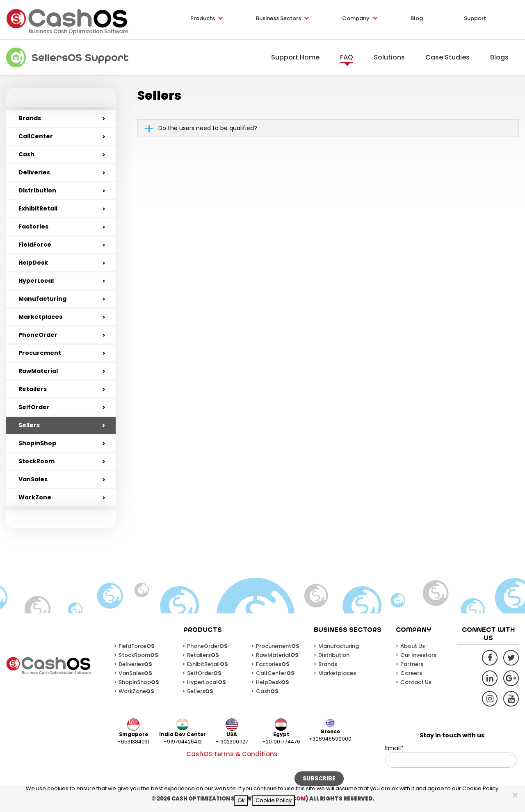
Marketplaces (40, 317)
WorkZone (35, 497)
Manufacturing (42, 299)
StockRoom (37, 461)
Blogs (499, 57)
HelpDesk (33, 263)
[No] (515, 795)
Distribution (37, 190)
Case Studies (447, 57)
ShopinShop (37, 443)
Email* (451, 756)
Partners (412, 664)
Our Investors (418, 655)
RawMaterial (38, 371)
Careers (411, 673)
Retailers (33, 389)
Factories (33, 226)
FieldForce (35, 245)
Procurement (40, 353)
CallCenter (36, 136)
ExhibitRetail (38, 208)
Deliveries (34, 172)
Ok (241, 800)
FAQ (347, 57)
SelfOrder (34, 407)
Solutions (389, 57)
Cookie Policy (274, 800)
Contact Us (416, 682)
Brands (30, 118)
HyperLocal (36, 281)
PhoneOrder (38, 335)
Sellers (29, 425)
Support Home (295, 57)
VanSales (33, 479)
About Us (413, 646)
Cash (26, 154)
